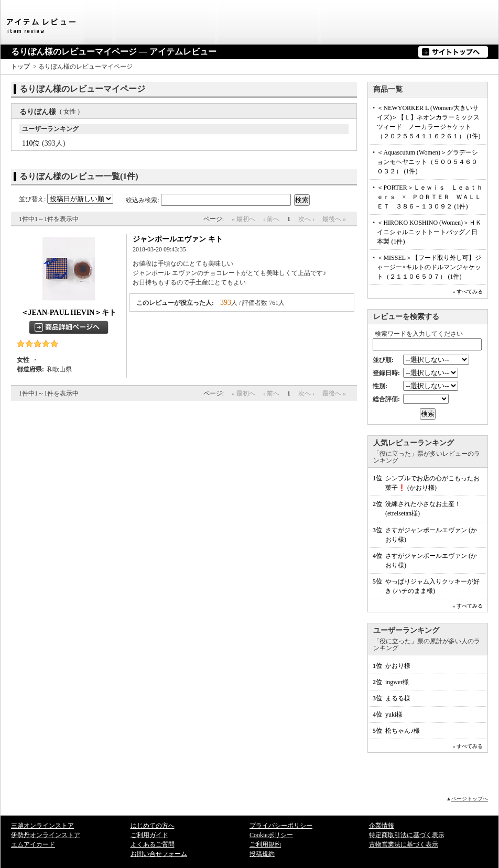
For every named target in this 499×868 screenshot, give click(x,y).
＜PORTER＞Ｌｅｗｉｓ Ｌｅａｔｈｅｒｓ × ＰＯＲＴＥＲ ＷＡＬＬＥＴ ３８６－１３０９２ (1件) (430, 197)
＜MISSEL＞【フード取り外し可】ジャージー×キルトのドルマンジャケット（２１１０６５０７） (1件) (429, 267)
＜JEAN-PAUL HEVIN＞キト (69, 312)
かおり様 (398, 666)
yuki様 (394, 715)
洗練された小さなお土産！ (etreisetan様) (423, 509)
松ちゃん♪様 (403, 731)
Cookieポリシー (271, 835)
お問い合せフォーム (159, 854)
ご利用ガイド (149, 835)
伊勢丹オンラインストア (46, 835)
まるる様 (398, 698)
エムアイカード (33, 844)
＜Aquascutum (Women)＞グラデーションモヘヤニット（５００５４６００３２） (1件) (427, 162)
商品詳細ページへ (69, 327)
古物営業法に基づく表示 (404, 844)
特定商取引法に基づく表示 (407, 835)
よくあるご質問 (153, 844)
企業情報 (382, 826)
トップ (20, 67)
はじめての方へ (153, 826)
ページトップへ (470, 799)
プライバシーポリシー (281, 826)
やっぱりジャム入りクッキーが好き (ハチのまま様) (432, 586)
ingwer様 (397, 682)
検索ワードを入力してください (419, 334)
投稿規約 (262, 854)
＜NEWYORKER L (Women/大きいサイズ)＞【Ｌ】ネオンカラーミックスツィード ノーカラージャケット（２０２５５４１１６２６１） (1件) (429, 122)
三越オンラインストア (42, 826)
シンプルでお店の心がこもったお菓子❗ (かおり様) (432, 483)
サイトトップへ (453, 52)
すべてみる (470, 292)
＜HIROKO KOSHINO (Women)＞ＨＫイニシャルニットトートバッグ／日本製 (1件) (429, 232)
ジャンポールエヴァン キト (178, 239)
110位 (31, 143)
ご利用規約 (265, 844)
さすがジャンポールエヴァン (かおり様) (431, 535)
